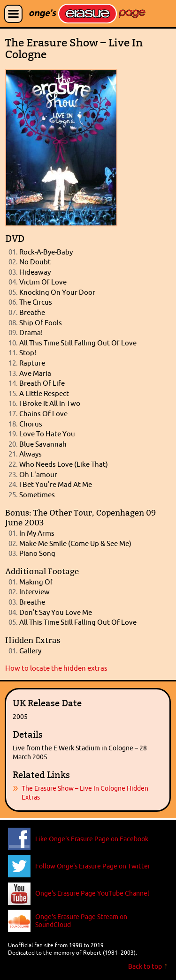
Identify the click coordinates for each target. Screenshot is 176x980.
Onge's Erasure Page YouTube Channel (92, 893)
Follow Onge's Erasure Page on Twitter (93, 866)
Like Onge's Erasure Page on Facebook (92, 839)
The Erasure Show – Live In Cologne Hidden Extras (85, 793)
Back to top (145, 966)
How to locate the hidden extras (56, 668)
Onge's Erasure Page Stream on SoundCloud (81, 920)
